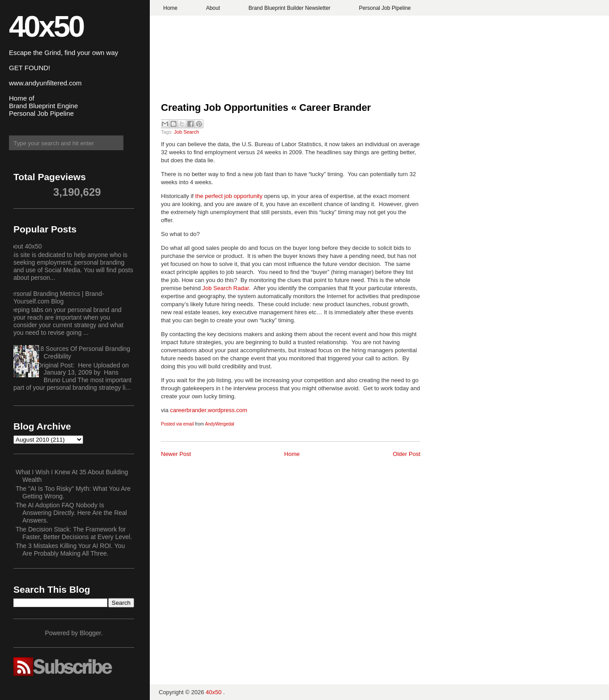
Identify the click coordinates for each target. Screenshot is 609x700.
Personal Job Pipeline (385, 8)
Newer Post (176, 454)
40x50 (46, 26)
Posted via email (177, 424)
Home (170, 8)
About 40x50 (24, 246)
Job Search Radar (226, 288)
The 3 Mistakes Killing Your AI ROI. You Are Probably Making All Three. (70, 550)
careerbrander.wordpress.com (209, 410)
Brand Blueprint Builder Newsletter (290, 8)
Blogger (90, 633)
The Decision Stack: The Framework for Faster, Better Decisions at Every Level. (74, 533)
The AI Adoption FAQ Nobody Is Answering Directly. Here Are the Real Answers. (71, 513)
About (213, 8)
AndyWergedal (219, 424)
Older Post (407, 454)
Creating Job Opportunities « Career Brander (266, 108)
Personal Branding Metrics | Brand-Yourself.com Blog (55, 297)
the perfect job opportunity (230, 196)
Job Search (186, 132)
